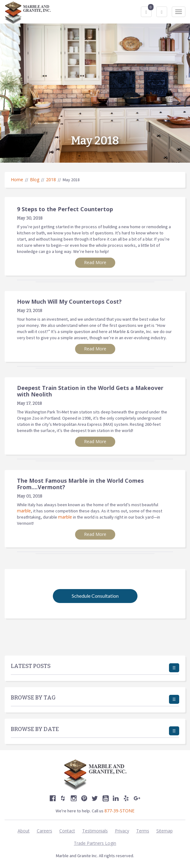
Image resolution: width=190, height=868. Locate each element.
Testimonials (95, 831)
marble (24, 511)
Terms (143, 831)
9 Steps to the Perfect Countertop (65, 209)
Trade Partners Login (95, 843)
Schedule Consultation (95, 596)
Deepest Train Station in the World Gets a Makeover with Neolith (90, 391)
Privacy (122, 831)
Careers (44, 831)
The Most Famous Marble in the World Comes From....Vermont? (80, 484)
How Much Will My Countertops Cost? (69, 301)
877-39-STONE (119, 811)
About (24, 831)
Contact (67, 831)
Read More (95, 262)
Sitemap (165, 831)
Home (17, 180)
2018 (51, 180)
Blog (35, 180)
